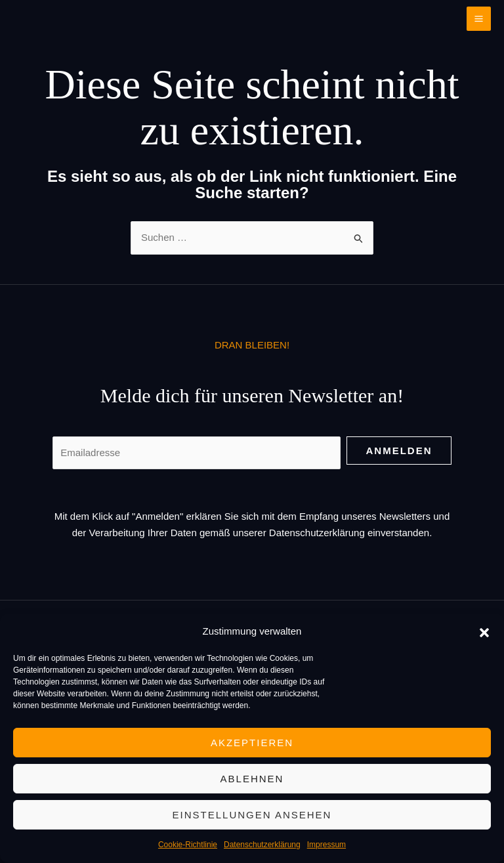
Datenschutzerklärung (262, 845)
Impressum (326, 845)
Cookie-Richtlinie (188, 845)
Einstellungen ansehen (252, 815)
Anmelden (399, 451)
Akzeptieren (252, 743)
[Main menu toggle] (479, 19)
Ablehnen (252, 779)
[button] (484, 631)
